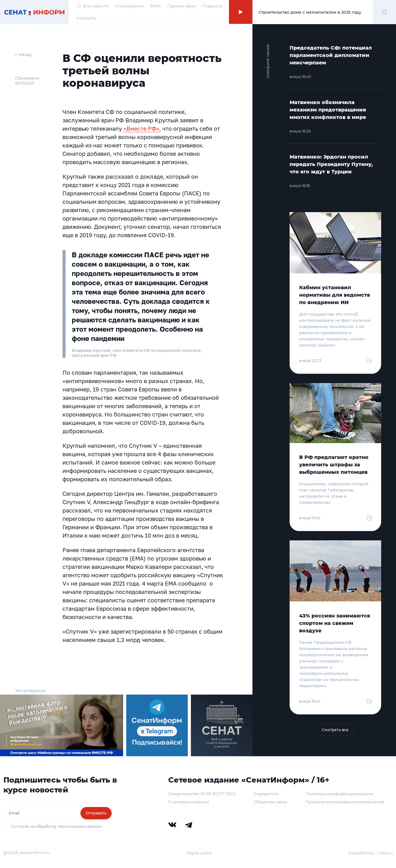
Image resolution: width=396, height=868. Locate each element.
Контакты (87, 18)
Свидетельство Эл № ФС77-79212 (202, 794)
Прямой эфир (181, 6)
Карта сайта (199, 853)
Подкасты (213, 6)
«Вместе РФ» (141, 129)
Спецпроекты (129, 6)
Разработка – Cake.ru (371, 853)
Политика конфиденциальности (339, 794)
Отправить (96, 813)
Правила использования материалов (345, 802)
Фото (155, 6)
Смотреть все (335, 730)
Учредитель (266, 794)
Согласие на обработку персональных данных (56, 826)
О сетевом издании (189, 802)
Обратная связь (270, 802)
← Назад (23, 55)
